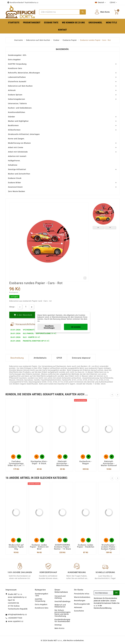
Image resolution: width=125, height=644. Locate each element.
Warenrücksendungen (83, 597)
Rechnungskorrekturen (84, 604)
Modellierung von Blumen (19, 143)
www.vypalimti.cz (16, 621)
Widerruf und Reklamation (60, 606)
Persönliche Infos (82, 594)
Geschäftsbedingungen (65, 601)
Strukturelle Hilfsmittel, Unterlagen (24, 134)
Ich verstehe (76, 327)
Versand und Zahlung (60, 597)
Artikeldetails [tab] (40, 358)
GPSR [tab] (59, 358)
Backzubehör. (63, 49)
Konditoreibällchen (17, 112)
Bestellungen (80, 601)
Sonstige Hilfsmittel (17, 169)
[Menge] (26, 307)
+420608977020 (15, 618)
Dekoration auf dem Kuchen (20, 86)
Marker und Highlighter (18, 121)
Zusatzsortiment (15, 187)
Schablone (13, 165)
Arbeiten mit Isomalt (17, 156)
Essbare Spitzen (15, 95)
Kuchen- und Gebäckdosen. (20, 108)
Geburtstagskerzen (17, 99)
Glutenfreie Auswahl (17, 82)
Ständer (12, 117)
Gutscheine (79, 611)
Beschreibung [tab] (17, 358)
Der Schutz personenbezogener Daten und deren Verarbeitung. (63, 613)
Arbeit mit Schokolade (18, 152)
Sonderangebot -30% (17, 55)
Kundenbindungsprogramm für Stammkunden (66, 620)
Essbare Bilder (15, 183)
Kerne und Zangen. (16, 139)
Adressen (78, 607)
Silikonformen (14, 130)
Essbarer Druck (15, 178)
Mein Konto (60, 628)
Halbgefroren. (14, 161)
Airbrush (12, 90)
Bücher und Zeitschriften (19, 174)
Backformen (13, 125)
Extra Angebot (14, 60)
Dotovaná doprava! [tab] (81, 358)
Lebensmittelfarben (17, 77)
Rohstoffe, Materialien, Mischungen (24, 73)
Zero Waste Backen (17, 191)
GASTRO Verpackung (17, 64)
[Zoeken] (59, 12)
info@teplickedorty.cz (17, 614)
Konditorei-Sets (15, 68)
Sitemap (58, 625)
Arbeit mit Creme (16, 147)
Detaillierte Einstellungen (49, 327)
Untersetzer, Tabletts (17, 103)
